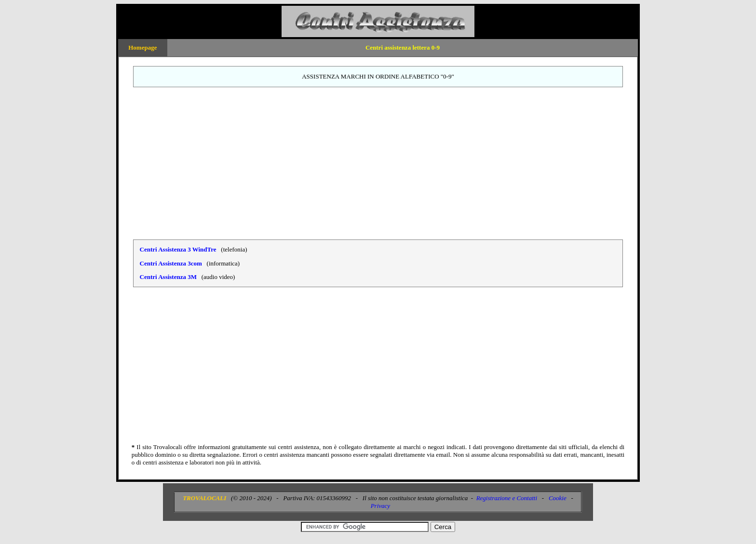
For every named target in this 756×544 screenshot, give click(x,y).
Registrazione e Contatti (507, 498)
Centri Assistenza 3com (171, 263)
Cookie (558, 498)
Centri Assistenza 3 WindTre (178, 249)
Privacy (380, 506)
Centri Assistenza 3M (168, 277)
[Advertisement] (378, 163)
